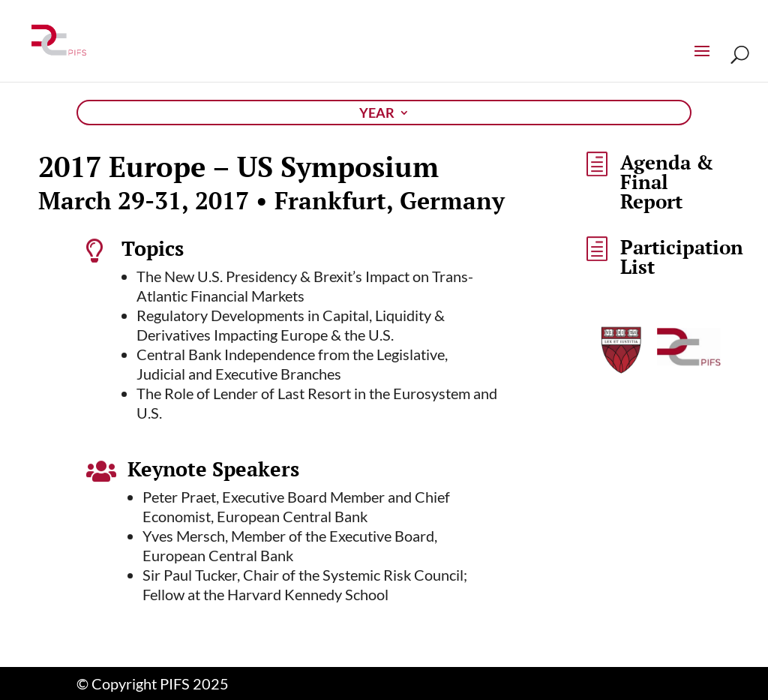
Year (377, 114)
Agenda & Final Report (667, 182)
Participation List (682, 257)
